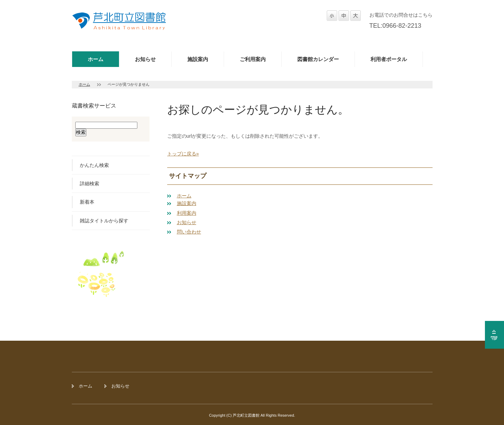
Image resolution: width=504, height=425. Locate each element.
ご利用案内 (253, 59)
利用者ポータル (389, 59)
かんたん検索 (94, 165)
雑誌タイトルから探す (104, 221)
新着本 (87, 202)
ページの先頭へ (494, 335)
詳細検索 (89, 184)
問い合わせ (189, 232)
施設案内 (198, 59)
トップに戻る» (183, 154)
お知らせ (145, 59)
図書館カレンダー (318, 59)
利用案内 (187, 213)
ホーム (96, 59)
